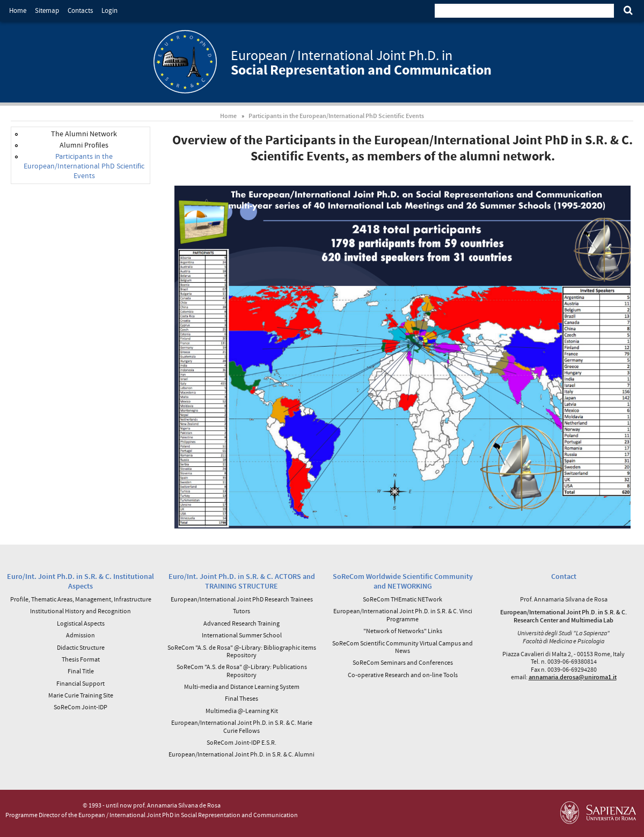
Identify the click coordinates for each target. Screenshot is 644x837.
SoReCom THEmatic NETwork (402, 599)
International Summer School (242, 635)
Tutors (241, 611)
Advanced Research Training (241, 623)
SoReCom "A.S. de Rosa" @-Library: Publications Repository (242, 670)
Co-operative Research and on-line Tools (403, 675)
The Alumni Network (84, 134)
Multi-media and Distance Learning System (242, 687)
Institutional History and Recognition (80, 611)
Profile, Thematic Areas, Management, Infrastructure (81, 599)
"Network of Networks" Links (403, 631)
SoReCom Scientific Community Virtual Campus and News (402, 647)
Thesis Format (81, 659)
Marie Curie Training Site (81, 695)
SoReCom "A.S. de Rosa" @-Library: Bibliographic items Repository (242, 651)
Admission (80, 635)
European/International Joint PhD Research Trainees (242, 599)
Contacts (80, 10)
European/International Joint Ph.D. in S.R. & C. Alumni (241, 754)
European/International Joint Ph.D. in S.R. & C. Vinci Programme (403, 615)
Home (18, 10)
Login (109, 10)
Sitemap (47, 10)
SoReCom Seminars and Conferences (403, 662)
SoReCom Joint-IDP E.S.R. (241, 742)
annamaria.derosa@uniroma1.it (573, 677)
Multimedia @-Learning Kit (242, 711)
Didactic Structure (81, 647)
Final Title (81, 671)
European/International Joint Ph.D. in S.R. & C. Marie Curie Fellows (242, 726)
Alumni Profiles (84, 145)
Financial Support (80, 683)
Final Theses (241, 698)
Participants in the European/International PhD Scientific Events (336, 116)
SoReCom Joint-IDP (80, 707)
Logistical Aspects (81, 623)
